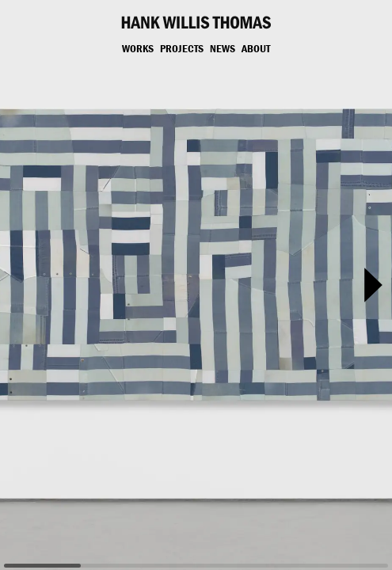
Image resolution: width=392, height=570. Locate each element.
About (256, 48)
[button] (373, 285)
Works (138, 48)
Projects (182, 48)
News (223, 48)
